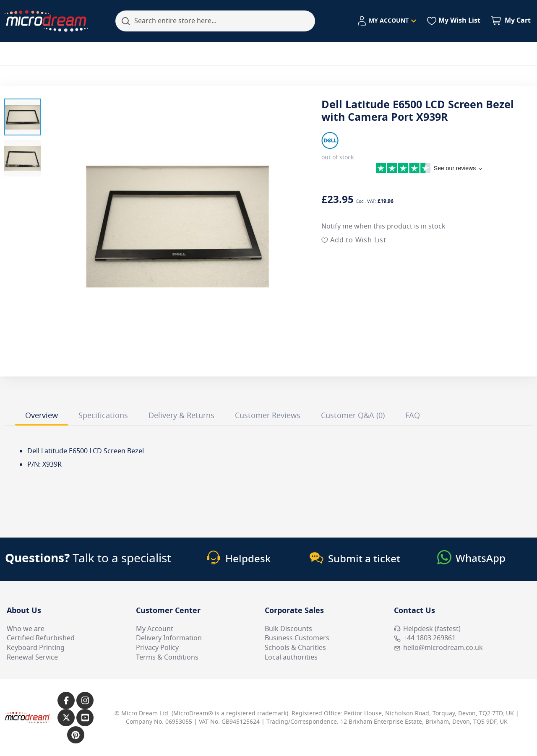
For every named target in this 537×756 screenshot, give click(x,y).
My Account (155, 629)
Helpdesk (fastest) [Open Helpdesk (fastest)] (427, 629)
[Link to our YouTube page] (85, 718)
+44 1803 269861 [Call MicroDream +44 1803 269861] (425, 638)
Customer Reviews (268, 416)
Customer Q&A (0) (353, 416)
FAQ (413, 416)
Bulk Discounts (288, 629)
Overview (42, 416)
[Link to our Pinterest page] (76, 735)
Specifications (103, 416)
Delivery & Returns (181, 416)
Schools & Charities (295, 648)
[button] (23, 117)
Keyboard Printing (36, 648)
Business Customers (297, 638)
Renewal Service (32, 657)
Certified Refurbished (41, 638)
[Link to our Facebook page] (66, 700)
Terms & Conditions (167, 657)
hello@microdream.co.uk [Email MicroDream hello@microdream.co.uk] (438, 648)
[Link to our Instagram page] (85, 700)
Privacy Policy (157, 648)
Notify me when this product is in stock (383, 226)
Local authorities (291, 657)
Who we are (26, 629)
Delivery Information (169, 638)
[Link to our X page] (66, 718)
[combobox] (215, 21)
